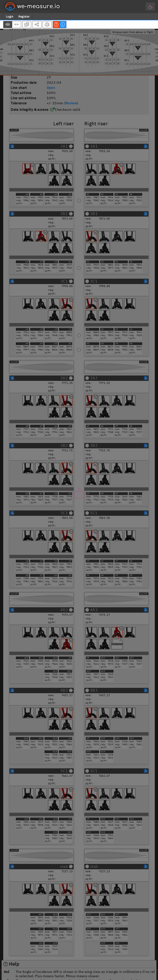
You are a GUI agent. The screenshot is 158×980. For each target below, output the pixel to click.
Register (24, 17)
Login (10, 17)
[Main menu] (150, 7)
